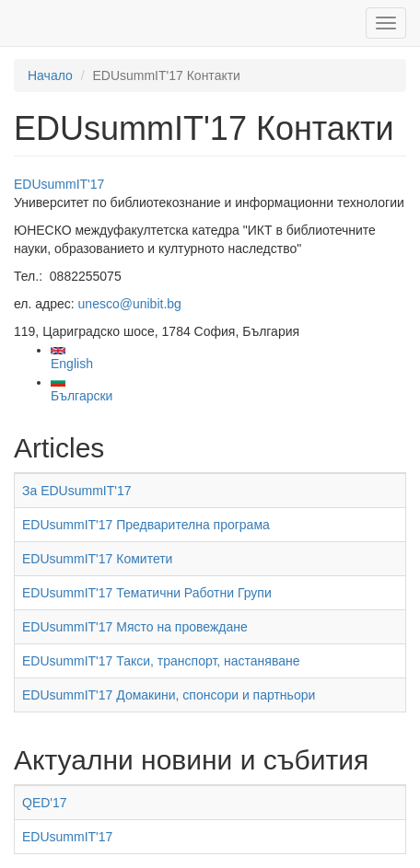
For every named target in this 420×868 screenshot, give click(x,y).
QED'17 (45, 803)
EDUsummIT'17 (59, 184)
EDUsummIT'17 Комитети (97, 559)
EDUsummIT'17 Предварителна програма (146, 525)
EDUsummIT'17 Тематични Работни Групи (147, 593)
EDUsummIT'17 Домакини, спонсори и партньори (169, 695)
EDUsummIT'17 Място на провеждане (135, 627)
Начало (50, 75)
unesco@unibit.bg (130, 304)
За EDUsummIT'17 (77, 491)
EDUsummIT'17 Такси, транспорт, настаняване (161, 661)
